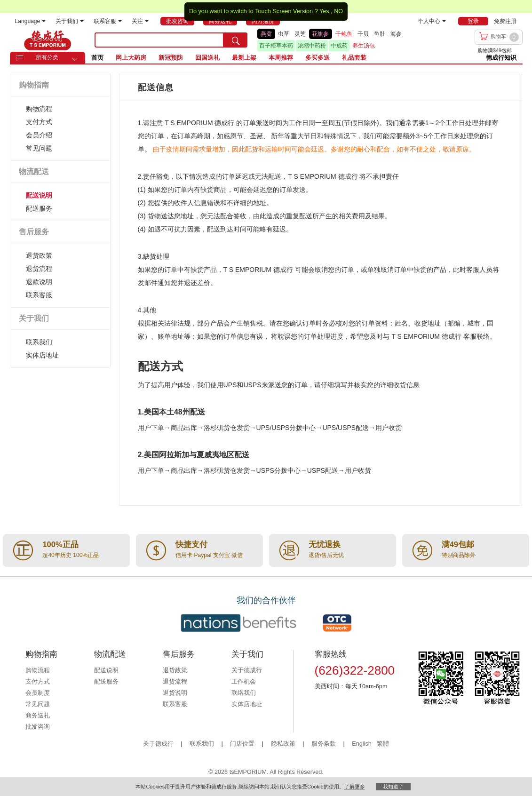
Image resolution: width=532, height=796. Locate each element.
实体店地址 (42, 355)
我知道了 (393, 787)
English (362, 744)
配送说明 (39, 195)
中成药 (339, 46)
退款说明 (39, 282)
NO (338, 11)
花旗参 (320, 34)
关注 (140, 21)
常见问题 (39, 148)
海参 (396, 34)
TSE (48, 40)
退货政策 (39, 255)
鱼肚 (380, 34)
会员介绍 (39, 135)
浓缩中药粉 (312, 46)
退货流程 (39, 269)
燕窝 (266, 34)
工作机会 (244, 682)
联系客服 (108, 21)
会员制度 (38, 693)
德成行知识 (501, 58)
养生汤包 (364, 46)
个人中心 (432, 21)
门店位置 (242, 744)
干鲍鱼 (344, 34)
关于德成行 (247, 670)
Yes (324, 11)
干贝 (363, 34)
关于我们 (70, 21)
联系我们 (39, 342)
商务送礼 (38, 716)
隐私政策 (283, 744)
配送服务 (39, 208)
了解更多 (355, 787)
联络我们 (244, 693)
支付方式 (39, 122)
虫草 (284, 34)
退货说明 (175, 693)
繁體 (383, 744)
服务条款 (324, 744)
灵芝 (300, 34)
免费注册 (505, 21)
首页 (97, 58)
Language (31, 21)
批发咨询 (38, 727)
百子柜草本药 (276, 46)
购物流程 (39, 109)
